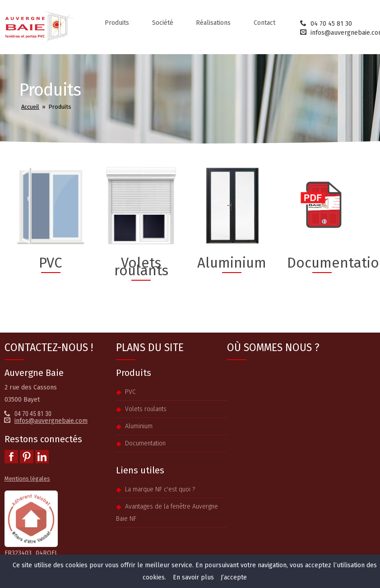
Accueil (30, 107)
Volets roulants (146, 409)
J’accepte (234, 577)
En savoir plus (193, 577)
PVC (130, 392)
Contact (264, 23)
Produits (117, 23)
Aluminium (139, 426)
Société (163, 23)
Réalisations (213, 23)
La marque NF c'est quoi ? (160, 489)
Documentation (145, 443)
